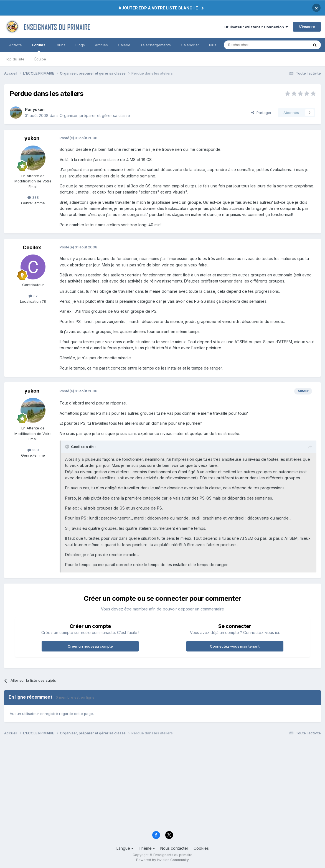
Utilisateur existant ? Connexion (256, 27)
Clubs (60, 45)
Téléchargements (156, 45)
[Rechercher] (254, 45)
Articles (101, 45)
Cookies (201, 848)
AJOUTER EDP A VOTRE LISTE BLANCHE (158, 8)
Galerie (124, 45)
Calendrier (190, 45)
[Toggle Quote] (68, 447)
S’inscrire (307, 27)
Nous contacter (174, 848)
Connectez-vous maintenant (235, 646)
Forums (39, 47)
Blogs (80, 45)
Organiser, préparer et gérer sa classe (95, 115)
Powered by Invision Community (162, 860)
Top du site (15, 59)
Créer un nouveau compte (90, 646)
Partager (261, 113)
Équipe (40, 59)
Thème (147, 848)
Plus (213, 45)
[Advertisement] (162, 785)
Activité (16, 45)
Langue (125, 848)
